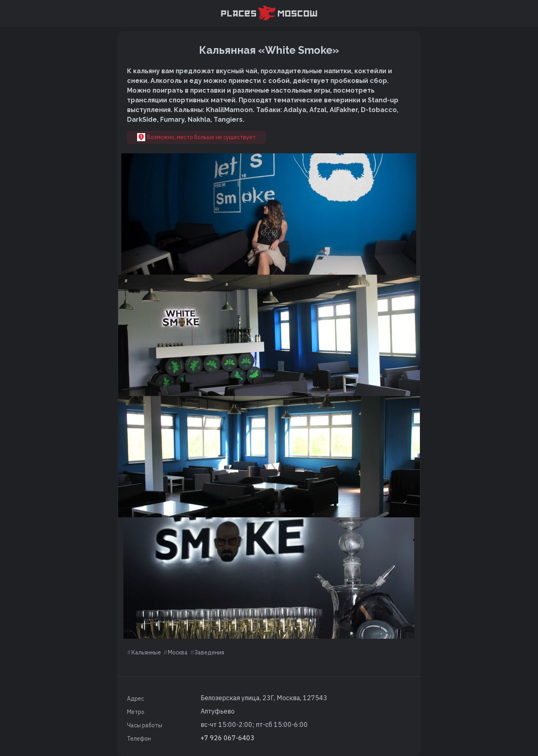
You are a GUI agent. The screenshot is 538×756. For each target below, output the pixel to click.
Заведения (209, 652)
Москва (178, 652)
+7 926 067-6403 (228, 738)
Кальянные (146, 652)
